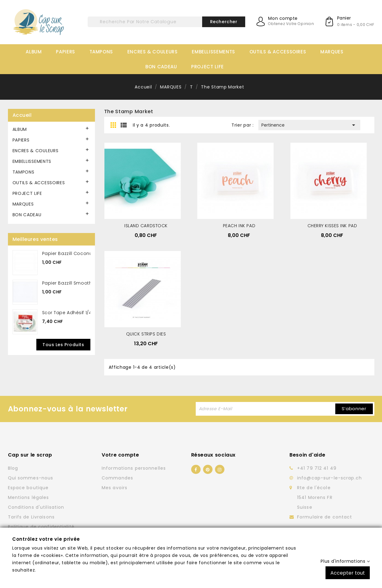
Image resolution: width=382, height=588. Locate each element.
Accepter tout (348, 573)
